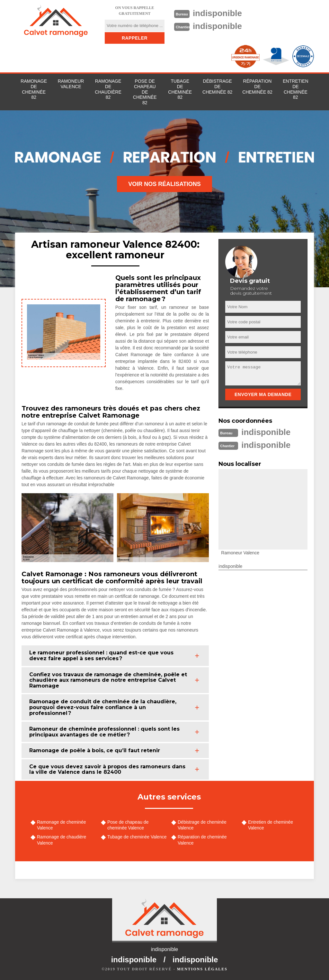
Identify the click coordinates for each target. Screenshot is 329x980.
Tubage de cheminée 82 (180, 89)
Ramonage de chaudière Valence (62, 840)
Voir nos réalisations (164, 184)
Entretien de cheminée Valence (271, 825)
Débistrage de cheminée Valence (202, 825)
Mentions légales (202, 969)
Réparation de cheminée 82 (257, 87)
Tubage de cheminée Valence (137, 837)
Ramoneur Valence (71, 84)
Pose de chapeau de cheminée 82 (145, 92)
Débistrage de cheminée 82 (217, 87)
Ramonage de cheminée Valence (62, 825)
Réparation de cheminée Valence (202, 840)
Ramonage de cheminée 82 (34, 89)
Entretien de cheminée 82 (295, 89)
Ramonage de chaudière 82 (108, 89)
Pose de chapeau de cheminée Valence (128, 825)
